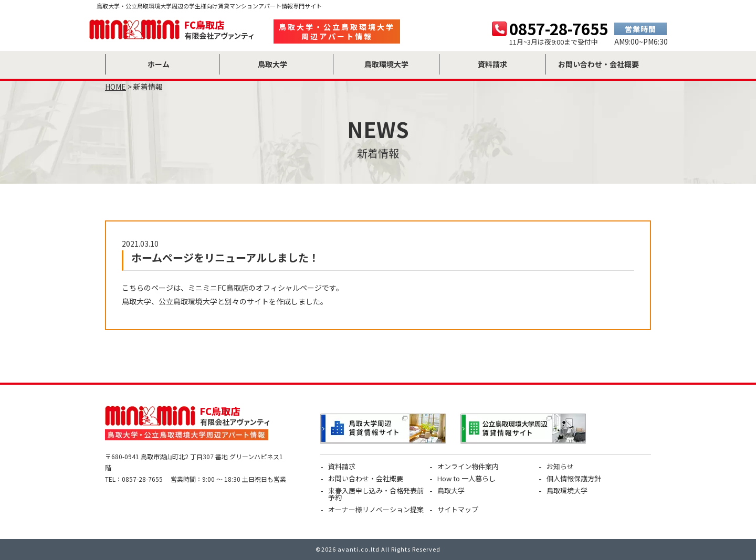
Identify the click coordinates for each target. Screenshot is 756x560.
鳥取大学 (451, 490)
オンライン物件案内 (468, 466)
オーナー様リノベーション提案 (376, 509)
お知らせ (560, 466)
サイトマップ (458, 509)
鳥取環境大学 (567, 490)
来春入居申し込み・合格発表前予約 (376, 494)
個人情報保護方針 (574, 478)
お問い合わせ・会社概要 (366, 478)
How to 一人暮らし (466, 478)
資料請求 (342, 466)
